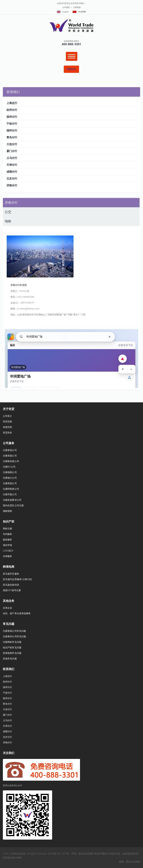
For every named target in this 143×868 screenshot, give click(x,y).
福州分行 (7, 698)
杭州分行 (7, 682)
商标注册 (7, 529)
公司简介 (7, 416)
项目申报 (7, 545)
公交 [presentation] (8, 212)
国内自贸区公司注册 (13, 506)
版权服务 (7, 540)
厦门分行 (7, 715)
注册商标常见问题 (12, 642)
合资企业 (7, 608)
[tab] (71, 203)
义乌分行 (7, 720)
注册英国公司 (10, 483)
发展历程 (7, 427)
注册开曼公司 (10, 494)
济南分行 (7, 743)
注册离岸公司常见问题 (14, 637)
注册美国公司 (10, 456)
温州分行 (7, 687)
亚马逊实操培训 (11, 585)
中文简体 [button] (79, 12)
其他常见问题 (10, 659)
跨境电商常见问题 (12, 653)
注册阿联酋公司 (11, 489)
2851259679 (27, 303)
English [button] (63, 12)
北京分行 (7, 737)
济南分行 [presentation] (11, 203)
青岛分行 (7, 704)
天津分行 (7, 726)
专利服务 (7, 534)
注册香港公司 (10, 450)
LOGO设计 (8, 551)
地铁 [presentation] (8, 221)
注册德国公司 (10, 472)
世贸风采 (7, 433)
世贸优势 (7, 422)
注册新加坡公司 (11, 461)
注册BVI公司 (9, 467)
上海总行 (7, 676)
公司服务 (66, 7)
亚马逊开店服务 (11, 574)
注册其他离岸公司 (12, 500)
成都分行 (7, 731)
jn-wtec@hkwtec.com (28, 309)
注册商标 (77, 7)
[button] (71, 69)
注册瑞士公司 (10, 478)
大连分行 (7, 709)
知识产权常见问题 (12, 648)
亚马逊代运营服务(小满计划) (17, 579)
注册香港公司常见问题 (14, 631)
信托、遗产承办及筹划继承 (17, 613)
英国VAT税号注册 (12, 590)
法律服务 (7, 556)
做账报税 (7, 511)
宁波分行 (7, 693)
